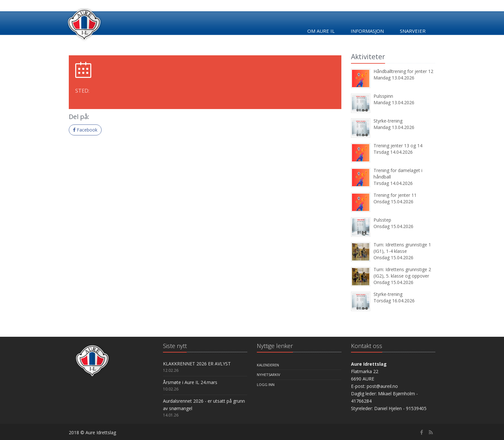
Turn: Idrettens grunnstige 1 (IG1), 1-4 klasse (402, 248)
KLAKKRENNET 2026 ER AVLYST (197, 364)
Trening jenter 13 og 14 (398, 146)
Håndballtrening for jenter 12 (403, 71)
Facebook (85, 130)
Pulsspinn (383, 96)
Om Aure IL (321, 31)
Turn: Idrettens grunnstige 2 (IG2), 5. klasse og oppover (402, 273)
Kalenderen (268, 365)
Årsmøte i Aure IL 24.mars (190, 382)
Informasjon (367, 31)
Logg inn (266, 385)
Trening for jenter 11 (395, 195)
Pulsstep (382, 220)
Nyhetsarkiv (269, 375)
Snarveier (413, 31)
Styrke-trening (388, 121)
